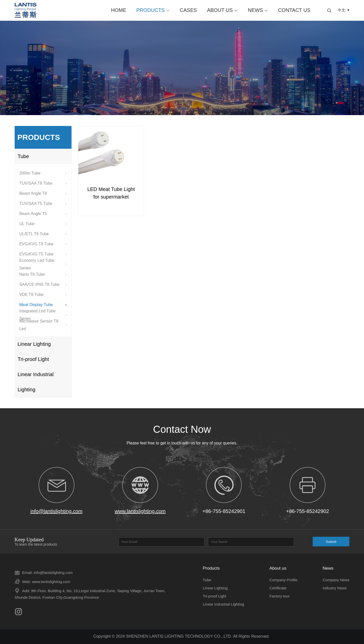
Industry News (335, 588)
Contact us (294, 10)
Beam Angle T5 (43, 214)
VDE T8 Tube (43, 295)
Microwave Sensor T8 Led (43, 325)
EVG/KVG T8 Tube (43, 244)
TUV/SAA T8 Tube (43, 183)
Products (153, 10)
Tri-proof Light (33, 359)
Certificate (278, 588)
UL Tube (43, 224)
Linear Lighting (34, 344)
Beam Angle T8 (43, 193)
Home (119, 10)
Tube (23, 156)
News (258, 10)
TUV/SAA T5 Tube (43, 203)
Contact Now (182, 429)
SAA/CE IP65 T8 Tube (43, 284)
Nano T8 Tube (43, 274)
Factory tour (280, 596)
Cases (188, 10)
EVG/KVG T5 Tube (43, 254)
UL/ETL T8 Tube (43, 234)
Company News (336, 580)
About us (222, 10)
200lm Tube (43, 173)
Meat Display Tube (43, 305)
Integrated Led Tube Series (43, 315)
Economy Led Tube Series (43, 264)
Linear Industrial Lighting (36, 382)
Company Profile (283, 580)
